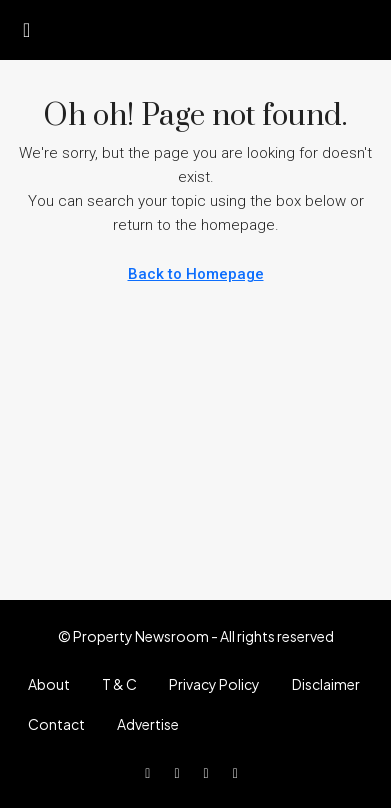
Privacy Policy (214, 684)
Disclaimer (326, 684)
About (49, 684)
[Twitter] (180, 772)
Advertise (148, 724)
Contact (56, 724)
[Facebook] (151, 772)
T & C (119, 684)
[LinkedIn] (239, 772)
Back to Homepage (196, 274)
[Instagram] (210, 772)
